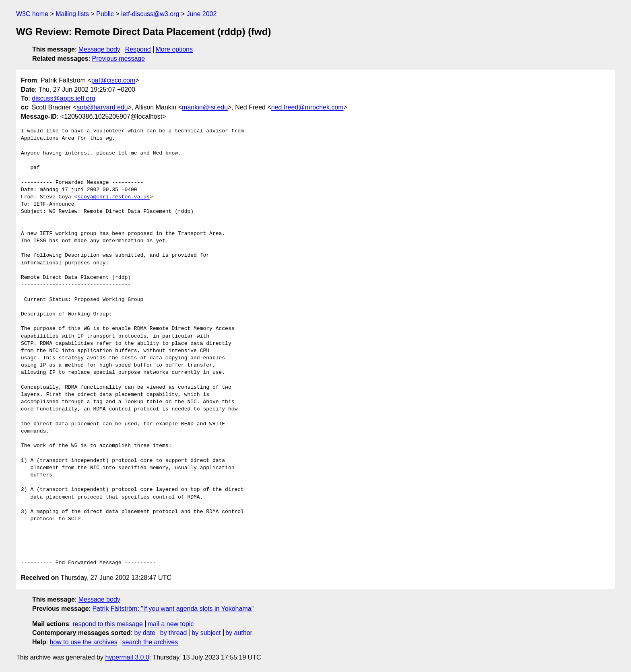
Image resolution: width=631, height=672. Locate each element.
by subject (206, 633)
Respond (138, 49)
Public (105, 14)
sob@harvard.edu (102, 107)
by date (144, 633)
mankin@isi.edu (205, 107)
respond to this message (107, 624)
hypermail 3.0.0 (127, 657)
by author (239, 633)
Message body (99, 49)
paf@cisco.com (113, 80)
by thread (174, 633)
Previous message (119, 59)
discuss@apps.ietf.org (64, 98)
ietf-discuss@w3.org (150, 14)
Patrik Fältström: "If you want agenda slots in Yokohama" (173, 609)
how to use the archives (84, 642)
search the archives (150, 642)
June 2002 (202, 14)
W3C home (32, 14)
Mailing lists (72, 14)
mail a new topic (171, 624)
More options (174, 49)
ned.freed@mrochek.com (307, 107)
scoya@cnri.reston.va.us (113, 197)
